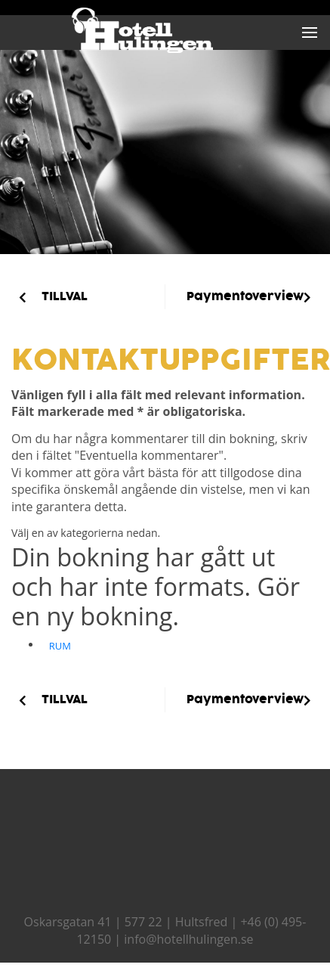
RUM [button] (60, 646)
